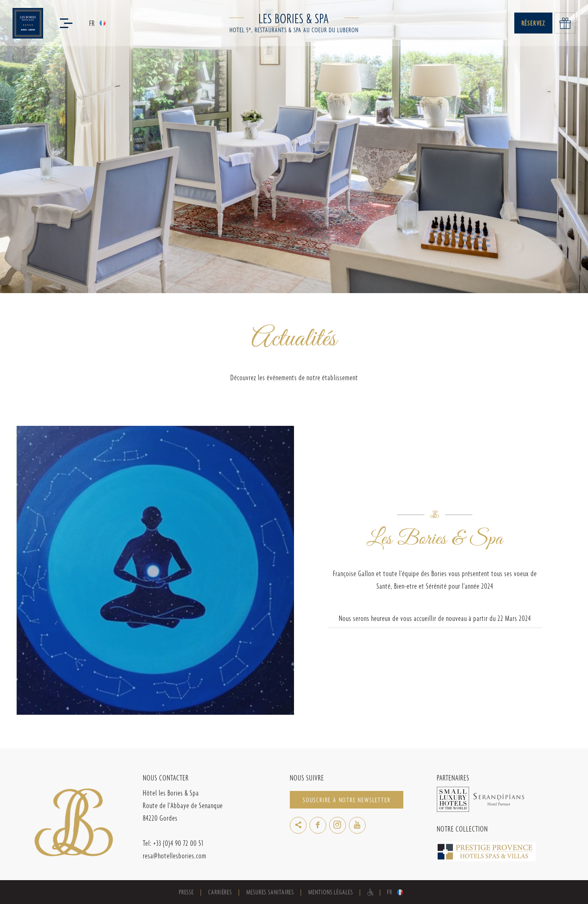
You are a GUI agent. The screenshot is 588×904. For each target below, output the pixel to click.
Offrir (565, 23)
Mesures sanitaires (270, 892)
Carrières (220, 892)
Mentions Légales (330, 892)
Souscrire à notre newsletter (347, 800)
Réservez (533, 23)
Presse (186, 892)
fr (92, 23)
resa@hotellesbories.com (175, 856)
